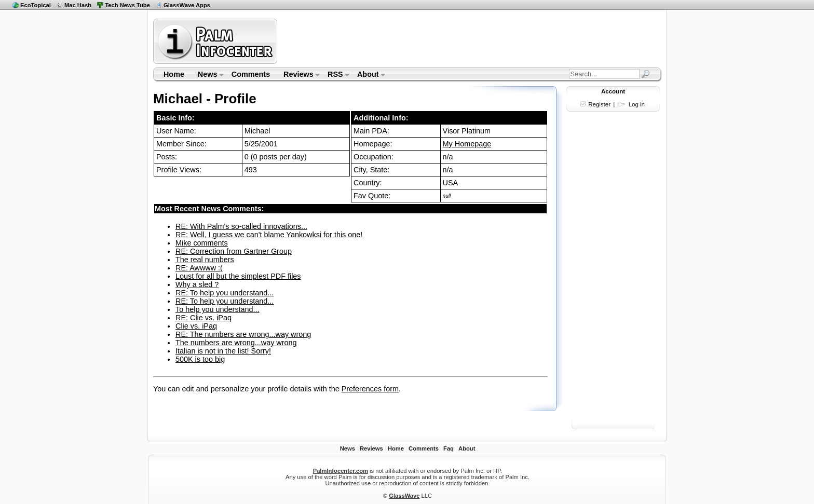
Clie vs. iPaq (196, 326)
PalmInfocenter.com (341, 471)
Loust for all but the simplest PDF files (238, 276)
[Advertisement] (471, 41)
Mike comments (202, 243)
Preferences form (370, 389)
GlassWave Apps (187, 5)
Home (174, 74)
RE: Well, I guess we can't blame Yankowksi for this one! (269, 235)
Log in (637, 104)
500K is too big (200, 359)
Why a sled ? (197, 284)
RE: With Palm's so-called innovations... (241, 226)
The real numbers (205, 260)
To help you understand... (218, 309)
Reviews (298, 75)
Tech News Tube (127, 5)
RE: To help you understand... (225, 293)
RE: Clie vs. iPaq (203, 318)
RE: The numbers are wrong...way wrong (243, 334)
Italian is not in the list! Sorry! (223, 351)
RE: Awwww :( (199, 268)
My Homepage (467, 144)
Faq (449, 448)
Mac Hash (78, 5)
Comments (251, 74)
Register (599, 104)
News (207, 75)
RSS (335, 75)
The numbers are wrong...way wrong (236, 343)
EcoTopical (36, 5)
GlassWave (404, 496)
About (368, 75)
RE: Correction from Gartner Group (234, 251)
